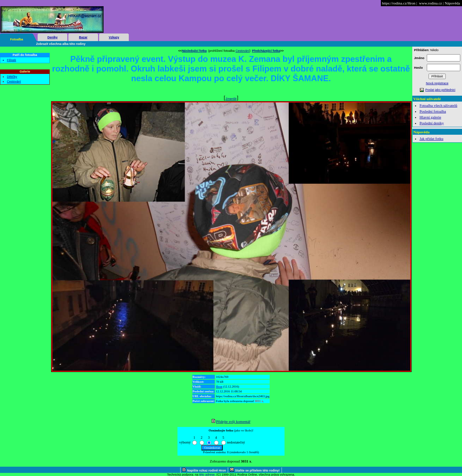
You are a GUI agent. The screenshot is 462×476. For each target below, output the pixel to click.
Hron (219, 387)
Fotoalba (17, 39)
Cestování (14, 82)
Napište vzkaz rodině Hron (207, 470)
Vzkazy (114, 37)
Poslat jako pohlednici (440, 90)
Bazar (83, 37)
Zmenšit (231, 99)
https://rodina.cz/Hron (399, 3)
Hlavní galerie (430, 117)
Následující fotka (194, 51)
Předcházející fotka (266, 51)
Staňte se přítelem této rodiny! (258, 470)
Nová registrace (437, 83)
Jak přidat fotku (431, 139)
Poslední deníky (432, 123)
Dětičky (12, 77)
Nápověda (453, 3)
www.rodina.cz (430, 3)
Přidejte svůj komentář (233, 421)
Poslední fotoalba (433, 111)
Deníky (52, 37)
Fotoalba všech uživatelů (438, 105)
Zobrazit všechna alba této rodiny (61, 44)
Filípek (12, 60)
